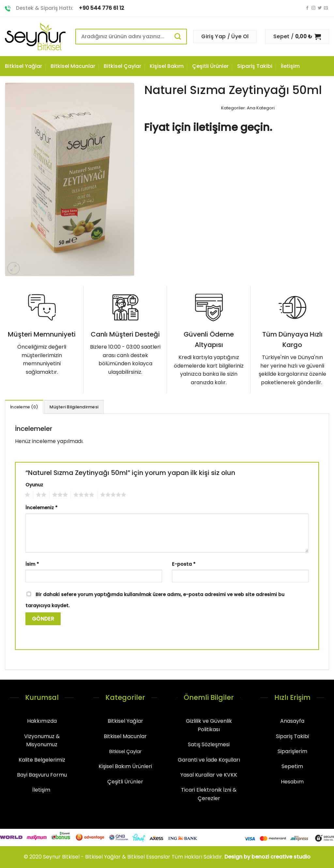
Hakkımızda (42, 721)
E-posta (184, 564)
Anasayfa (292, 721)
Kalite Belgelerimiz (42, 760)
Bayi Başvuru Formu (42, 775)
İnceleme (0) (24, 407)
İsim (32, 564)
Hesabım (292, 782)
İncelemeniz (41, 508)
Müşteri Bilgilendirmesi (74, 407)
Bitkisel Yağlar (23, 66)
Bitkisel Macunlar (73, 66)
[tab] (24, 407)
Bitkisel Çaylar (122, 66)
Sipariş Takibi (255, 66)
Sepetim (292, 766)
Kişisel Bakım (167, 66)
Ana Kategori (261, 108)
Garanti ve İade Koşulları (209, 760)
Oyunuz (34, 485)
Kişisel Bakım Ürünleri (125, 766)
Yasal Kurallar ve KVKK (209, 775)
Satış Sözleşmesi (209, 744)
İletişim (290, 66)
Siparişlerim (292, 751)
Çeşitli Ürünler (210, 66)
